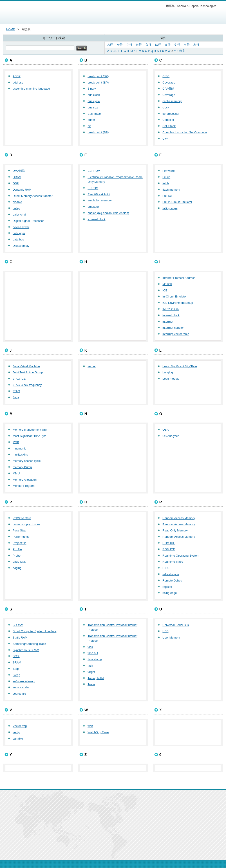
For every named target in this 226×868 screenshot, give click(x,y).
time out (93, 653)
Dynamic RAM (22, 190)
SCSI (16, 656)
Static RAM (20, 638)
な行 (148, 45)
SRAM (17, 662)
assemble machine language (31, 89)
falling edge (170, 208)
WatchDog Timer (98, 732)
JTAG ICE (19, 379)
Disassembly (21, 246)
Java (16, 398)
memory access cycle (27, 461)
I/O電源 (167, 284)
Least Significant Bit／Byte (180, 366)
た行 (139, 45)
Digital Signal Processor (28, 221)
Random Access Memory (179, 518)
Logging (168, 372)
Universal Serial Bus (176, 625)
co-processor (171, 114)
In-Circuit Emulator (175, 296)
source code (21, 687)
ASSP (17, 76)
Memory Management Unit (30, 430)
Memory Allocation (25, 480)
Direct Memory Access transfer (33, 196)
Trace (91, 684)
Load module (171, 379)
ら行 (187, 45)
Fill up (167, 177)
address (18, 83)
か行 (120, 45)
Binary (92, 89)
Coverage (169, 83)
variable (18, 739)
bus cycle (94, 101)
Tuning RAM (96, 678)
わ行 (196, 45)
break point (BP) (98, 76)
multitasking (21, 455)
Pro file (17, 549)
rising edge (170, 593)
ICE (165, 290)
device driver (21, 227)
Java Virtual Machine (26, 366)
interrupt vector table (176, 334)
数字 (182, 51)
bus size (93, 107)
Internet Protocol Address (179, 278)
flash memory (171, 190)
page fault (19, 562)
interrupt (168, 322)
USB (166, 631)
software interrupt (24, 681)
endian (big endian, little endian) (108, 213)
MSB (16, 442)
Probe (17, 556)
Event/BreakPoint (99, 194)
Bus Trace (94, 114)
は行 (158, 45)
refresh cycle (171, 574)
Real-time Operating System (181, 556)
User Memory (171, 638)
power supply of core (26, 524)
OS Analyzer (171, 436)
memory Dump (22, 467)
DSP (16, 183)
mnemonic (20, 448)
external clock (97, 219)
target (91, 672)
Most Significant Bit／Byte (30, 436)
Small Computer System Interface (35, 631)
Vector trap (20, 726)
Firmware (169, 171)
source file (19, 694)
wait (90, 726)
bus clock (94, 95)
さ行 (129, 45)
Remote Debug (172, 581)
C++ (165, 139)
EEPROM (94, 171)
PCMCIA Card (22, 518)
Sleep (17, 675)
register (167, 587)
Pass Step (19, 530)
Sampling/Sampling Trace (29, 644)
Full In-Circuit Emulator (177, 202)
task (90, 647)
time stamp (95, 659)
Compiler (168, 120)
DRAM (17, 177)
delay (16, 208)
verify (16, 732)
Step (16, 669)
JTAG (16, 391)
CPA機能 (168, 89)
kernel (92, 366)
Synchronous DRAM (26, 650)
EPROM (93, 188)
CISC (166, 76)
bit (89, 126)
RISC (166, 568)
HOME (11, 29)
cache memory (172, 101)
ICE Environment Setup (178, 303)
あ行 (110, 45)
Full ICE (168, 196)
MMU (16, 473)
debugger (19, 233)
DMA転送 (19, 171)
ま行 (168, 45)
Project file (20, 543)
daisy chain (20, 215)
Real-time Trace (173, 562)
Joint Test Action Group (28, 372)
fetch (166, 183)
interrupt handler (173, 328)
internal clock (171, 315)
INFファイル (171, 309)
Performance (21, 537)
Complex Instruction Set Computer (185, 132)
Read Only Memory (175, 530)
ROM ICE (169, 543)
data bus (18, 239)
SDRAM (18, 625)
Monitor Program (24, 486)
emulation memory (100, 200)
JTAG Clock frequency (27, 385)
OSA (166, 430)
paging (17, 568)
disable (17, 202)
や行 (177, 45)
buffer (91, 120)
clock (166, 107)
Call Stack (169, 126)
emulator (93, 207)
